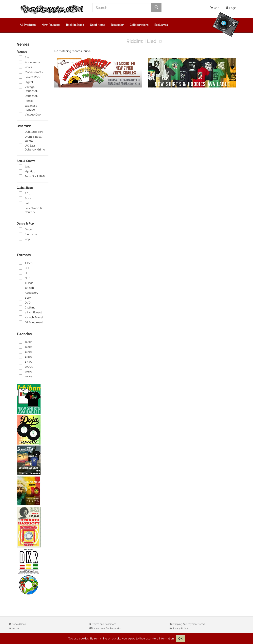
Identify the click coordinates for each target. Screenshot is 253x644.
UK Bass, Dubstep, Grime (32, 147)
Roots (25, 67)
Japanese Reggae (28, 107)
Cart (215, 8)
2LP (24, 278)
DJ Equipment (31, 322)
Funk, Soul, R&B (32, 176)
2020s (26, 376)
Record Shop (19, 624)
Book (25, 297)
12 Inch (26, 283)
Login (231, 8)
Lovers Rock (30, 77)
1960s (25, 347)
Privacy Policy (180, 628)
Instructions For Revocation (107, 628)
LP (23, 273)
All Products (28, 25)
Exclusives (161, 25)
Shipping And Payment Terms (188, 624)
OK (180, 639)
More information (163, 638)
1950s (25, 342)
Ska (24, 57)
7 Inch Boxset (30, 312)
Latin (25, 203)
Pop (24, 239)
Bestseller (117, 25)
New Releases (51, 25)
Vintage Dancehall (28, 89)
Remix (26, 101)
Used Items (97, 25)
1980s (25, 356)
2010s (25, 371)
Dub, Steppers (31, 132)
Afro (25, 193)
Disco (25, 229)
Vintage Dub (30, 114)
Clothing (27, 307)
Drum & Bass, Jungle (30, 138)
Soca (25, 198)
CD (24, 268)
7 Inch (26, 263)
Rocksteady (29, 62)
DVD (25, 302)
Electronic (28, 234)
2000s (26, 366)
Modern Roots (31, 72)
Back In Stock (75, 25)
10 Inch (26, 288)
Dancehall (28, 96)
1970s (25, 352)
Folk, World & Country (30, 210)
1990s (25, 361)
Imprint (15, 628)
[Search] (122, 8)
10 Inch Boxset (31, 317)
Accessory (29, 292)
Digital (26, 82)
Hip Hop (27, 171)
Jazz (25, 166)
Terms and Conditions (104, 624)
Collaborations (139, 25)
